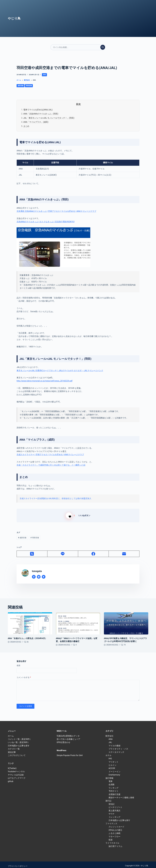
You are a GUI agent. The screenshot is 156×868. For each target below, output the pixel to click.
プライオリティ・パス (118, 746)
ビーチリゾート (115, 804)
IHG (110, 756)
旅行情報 (109, 775)
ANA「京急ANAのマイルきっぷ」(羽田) (41, 114)
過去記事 (12, 749)
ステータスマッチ (116, 749)
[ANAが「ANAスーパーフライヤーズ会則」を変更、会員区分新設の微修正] (78, 621)
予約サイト (113, 788)
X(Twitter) (12, 765)
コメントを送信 (25, 703)
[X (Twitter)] (32, 551)
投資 (111, 837)
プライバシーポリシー (18, 863)
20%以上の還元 (115, 827)
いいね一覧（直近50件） (19, 739)
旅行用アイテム (115, 843)
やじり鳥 (14, 18)
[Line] (63, 551)
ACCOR (112, 765)
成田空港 (21, 86)
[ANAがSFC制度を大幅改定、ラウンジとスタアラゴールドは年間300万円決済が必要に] (126, 621)
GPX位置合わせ (63, 739)
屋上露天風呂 (114, 808)
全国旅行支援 (114, 791)
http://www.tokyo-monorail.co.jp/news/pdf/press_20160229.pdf (45, 381)
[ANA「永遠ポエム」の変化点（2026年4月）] (30, 621)
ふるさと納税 (114, 830)
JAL (110, 739)
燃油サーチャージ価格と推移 (121, 795)
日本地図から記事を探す (19, 743)
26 (28, 639)
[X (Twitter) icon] (39, 574)
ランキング (113, 785)
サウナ (112, 811)
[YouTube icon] (44, 574)
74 (125, 642)
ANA (44, 75)
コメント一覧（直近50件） (20, 736)
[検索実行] (103, 47)
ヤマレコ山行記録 (16, 772)
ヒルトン (113, 762)
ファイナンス (111, 821)
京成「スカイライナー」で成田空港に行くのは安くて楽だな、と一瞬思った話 (51, 465)
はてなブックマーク (17, 775)
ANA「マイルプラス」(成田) (36, 122)
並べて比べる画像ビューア (68, 736)
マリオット (113, 759)
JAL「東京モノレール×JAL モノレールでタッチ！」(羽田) (49, 118)
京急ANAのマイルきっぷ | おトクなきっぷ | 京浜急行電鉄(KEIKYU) (46, 222)
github (11, 778)
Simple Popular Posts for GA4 (70, 752)
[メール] (124, 551)
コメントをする (24, 675)
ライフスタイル (112, 840)
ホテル (108, 752)
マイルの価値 (114, 743)
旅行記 (108, 798)
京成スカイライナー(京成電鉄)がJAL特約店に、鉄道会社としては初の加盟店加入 (55, 498)
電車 (111, 778)
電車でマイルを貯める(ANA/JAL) (38, 110)
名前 (18, 663)
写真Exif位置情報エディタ (68, 733)
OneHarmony (114, 772)
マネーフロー (114, 834)
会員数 (112, 782)
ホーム (11, 733)
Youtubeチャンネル (16, 769)
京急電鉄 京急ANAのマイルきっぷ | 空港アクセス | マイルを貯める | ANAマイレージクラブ (56, 211)
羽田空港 (29, 86)
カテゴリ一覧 (14, 746)
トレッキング (114, 814)
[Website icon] (34, 574)
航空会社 (109, 733)
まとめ (26, 126)
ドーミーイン (114, 769)
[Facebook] (93, 551)
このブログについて (17, 752)
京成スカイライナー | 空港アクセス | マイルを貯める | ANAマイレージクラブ (50, 455)
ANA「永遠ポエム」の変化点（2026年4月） (27, 636)
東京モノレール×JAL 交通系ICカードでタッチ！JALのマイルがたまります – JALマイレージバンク (60, 371)
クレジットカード (116, 824)
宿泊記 (112, 801)
